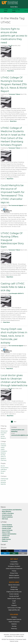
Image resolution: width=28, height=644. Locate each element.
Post (9, 551)
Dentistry (3, 444)
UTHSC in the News (8, 513)
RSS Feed (5, 519)
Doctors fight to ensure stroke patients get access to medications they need (14, 36)
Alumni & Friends (7, 530)
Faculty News (4, 468)
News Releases (7, 511)
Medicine (3, 453)
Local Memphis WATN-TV (16, 293)
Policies (14, 571)
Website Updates (14, 575)
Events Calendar (14, 594)
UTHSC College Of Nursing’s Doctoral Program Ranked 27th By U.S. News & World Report (14, 84)
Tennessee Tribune (14, 94)
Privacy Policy (14, 573)
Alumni (3, 466)
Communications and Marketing (12, 510)
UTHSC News (6, 11)
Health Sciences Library (14, 599)
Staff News (4, 470)
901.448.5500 (8, 636)
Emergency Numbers (14, 566)
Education (4, 433)
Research (3, 438)
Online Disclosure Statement (14, 569)
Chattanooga (4, 479)
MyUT (14, 603)
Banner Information (14, 585)
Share (23, 551)
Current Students (7, 527)
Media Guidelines (7, 517)
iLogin (14, 601)
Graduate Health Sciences (14, 619)
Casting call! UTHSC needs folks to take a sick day (13, 287)
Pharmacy (4, 460)
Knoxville (3, 481)
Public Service (6, 539)
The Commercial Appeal (16, 205)
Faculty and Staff (14, 596)
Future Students (7, 525)
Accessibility (14, 562)
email (14, 553)
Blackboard (14, 587)
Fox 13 (10, 46)
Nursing (3, 455)
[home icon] (1, 11)
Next (15, 422)
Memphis (3, 482)
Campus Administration (9, 534)
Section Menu (14, 7)
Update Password (14, 578)
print (23, 553)
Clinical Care (4, 431)
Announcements (7, 515)
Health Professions (14, 622)
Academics (5, 538)
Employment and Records (14, 592)
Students (14, 605)
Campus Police (14, 564)
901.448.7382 (20, 636)
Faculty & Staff (7, 528)
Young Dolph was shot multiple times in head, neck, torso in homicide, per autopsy (14, 336)
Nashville (3, 484)
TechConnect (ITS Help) (14, 608)
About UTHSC (6, 532)
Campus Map (14, 589)
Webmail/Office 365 (14, 610)
